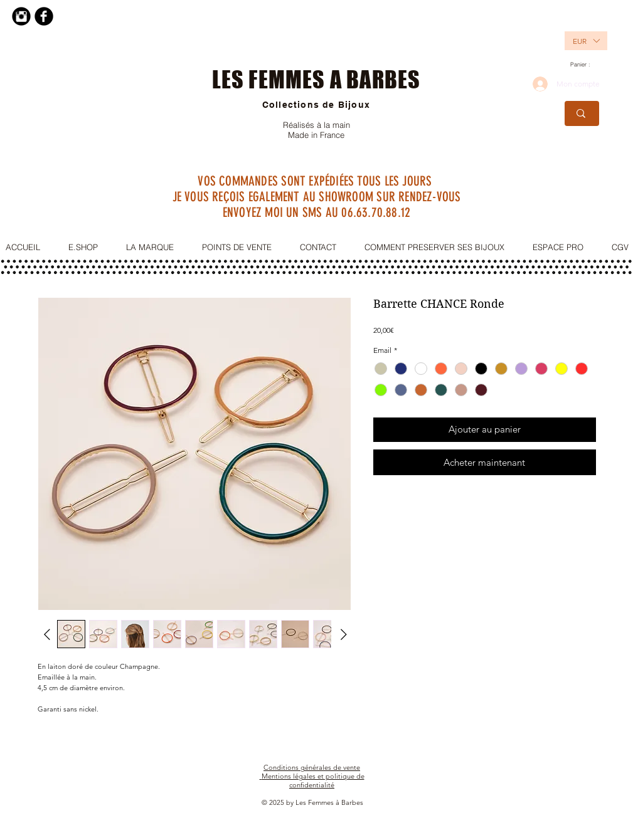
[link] (585, 65)
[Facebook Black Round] (44, 16)
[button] (579, 41)
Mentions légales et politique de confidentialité (313, 780)
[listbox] (586, 41)
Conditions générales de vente (312, 767)
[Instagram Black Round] (21, 16)
